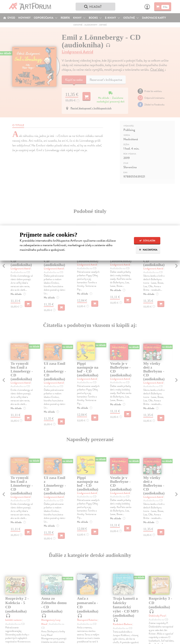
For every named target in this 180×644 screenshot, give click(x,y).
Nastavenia (148, 250)
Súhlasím (147, 241)
